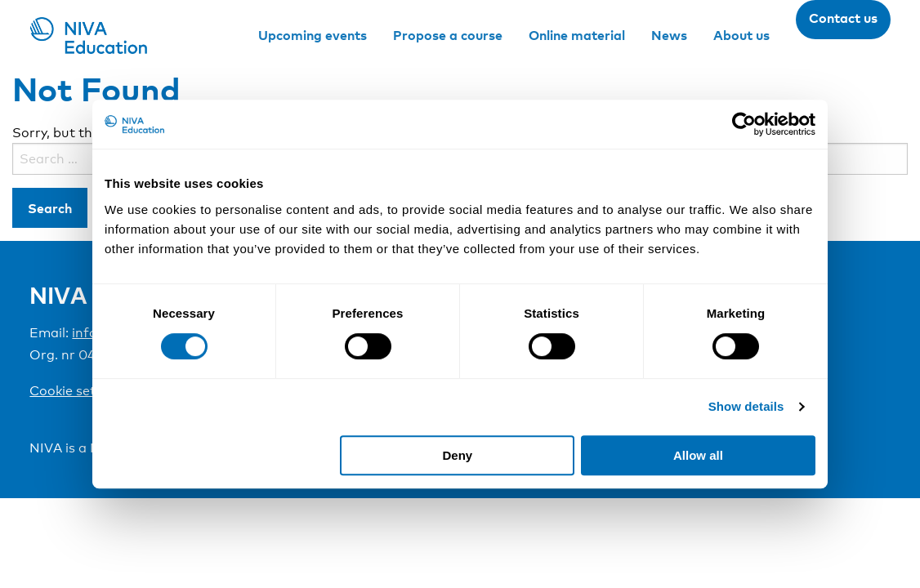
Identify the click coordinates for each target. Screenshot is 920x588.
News (669, 35)
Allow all (698, 455)
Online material (577, 35)
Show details (746, 406)
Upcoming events (313, 35)
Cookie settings (78, 391)
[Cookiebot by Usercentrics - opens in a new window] (744, 124)
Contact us (843, 18)
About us (741, 35)
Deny (458, 455)
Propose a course (448, 35)
